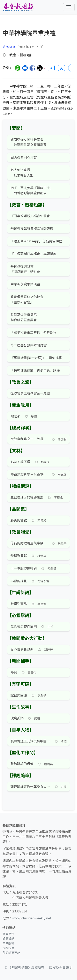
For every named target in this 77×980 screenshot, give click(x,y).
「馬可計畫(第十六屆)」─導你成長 (36, 358)
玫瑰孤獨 (17, 718)
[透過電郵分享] (25, 68)
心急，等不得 (20, 462)
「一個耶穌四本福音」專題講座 (33, 254)
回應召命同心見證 (24, 157)
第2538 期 (9, 47)
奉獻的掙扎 (19, 581)
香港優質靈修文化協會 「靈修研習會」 (27, 299)
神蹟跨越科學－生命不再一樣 (29, 474)
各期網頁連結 (11, 952)
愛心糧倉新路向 (22, 649)
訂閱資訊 (8, 938)
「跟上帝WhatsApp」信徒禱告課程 (36, 241)
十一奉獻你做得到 (24, 568)
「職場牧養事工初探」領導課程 (33, 332)
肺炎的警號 (19, 520)
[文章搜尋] (38, 37)
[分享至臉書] (32, 68)
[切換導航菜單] (69, 7)
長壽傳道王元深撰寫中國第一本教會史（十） (30, 741)
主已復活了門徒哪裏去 (27, 497)
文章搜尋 (8, 943)
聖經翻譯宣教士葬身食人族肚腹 (30, 787)
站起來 (15, 416)
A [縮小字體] (51, 68)
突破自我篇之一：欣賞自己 (29, 439)
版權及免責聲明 (61, 967)
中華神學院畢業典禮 (25, 284)
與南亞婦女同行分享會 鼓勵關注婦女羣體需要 (29, 142)
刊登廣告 (8, 934)
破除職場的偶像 (22, 764)
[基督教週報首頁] (18, 7)
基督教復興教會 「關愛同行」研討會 (25, 269)
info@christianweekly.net (32, 918)
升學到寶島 (19, 604)
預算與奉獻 (19, 555)
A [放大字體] (61, 68)
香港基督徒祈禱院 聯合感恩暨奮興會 (24, 317)
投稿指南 (8, 948)
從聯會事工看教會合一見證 (30, 393)
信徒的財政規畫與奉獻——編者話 (29, 543)
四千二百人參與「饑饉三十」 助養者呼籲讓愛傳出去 (32, 190)
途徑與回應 (19, 695)
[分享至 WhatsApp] (18, 68)
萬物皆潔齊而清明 (24, 626)
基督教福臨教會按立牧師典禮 (32, 228)
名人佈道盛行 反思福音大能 (22, 172)
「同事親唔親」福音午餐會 (30, 216)
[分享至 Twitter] (40, 68)
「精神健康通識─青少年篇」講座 (35, 370)
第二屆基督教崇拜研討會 (29, 345)
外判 (14, 672)
